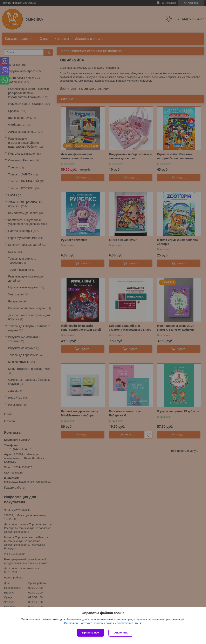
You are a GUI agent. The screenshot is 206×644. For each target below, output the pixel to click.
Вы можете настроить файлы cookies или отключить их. (101, 623)
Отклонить (121, 633)
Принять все (91, 633)
